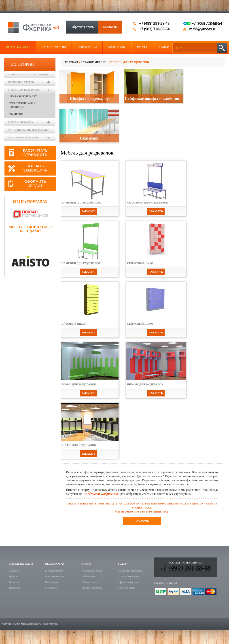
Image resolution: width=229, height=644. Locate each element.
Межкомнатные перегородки (28, 74)
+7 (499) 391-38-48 (185, 569)
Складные (51, 588)
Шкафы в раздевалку (89, 99)
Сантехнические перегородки (29, 130)
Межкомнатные (54, 571)
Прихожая (15, 588)
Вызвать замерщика (129, 576)
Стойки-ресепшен (92, 571)
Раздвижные (52, 582)
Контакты (110, 27)
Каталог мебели (94, 62)
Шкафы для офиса (92, 588)
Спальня (14, 571)
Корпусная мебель (21, 82)
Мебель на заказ (29, 624)
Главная (72, 62)
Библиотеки (88, 576)
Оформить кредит (128, 582)
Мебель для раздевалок (24, 90)
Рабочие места (90, 582)
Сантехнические (55, 576)
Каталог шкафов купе (23, 137)
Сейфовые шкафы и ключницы (154, 99)
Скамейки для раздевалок (80, 203)
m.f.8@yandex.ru (203, 29)
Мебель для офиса (21, 122)
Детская (14, 576)
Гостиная (14, 582)
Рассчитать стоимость (130, 571)
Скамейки (89, 138)
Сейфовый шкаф (140, 263)
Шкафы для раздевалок (78, 384)
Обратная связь (82, 27)
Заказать (89, 211)
